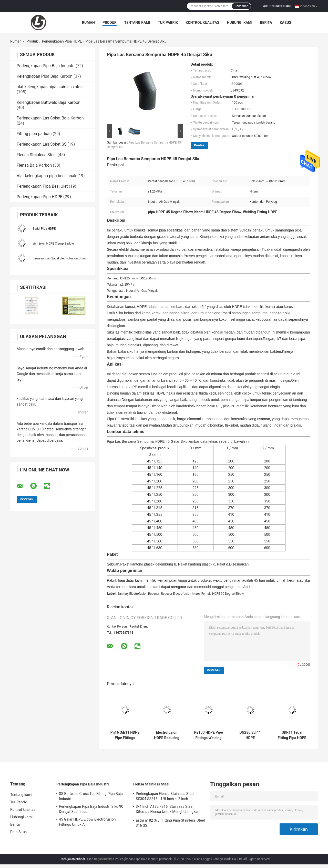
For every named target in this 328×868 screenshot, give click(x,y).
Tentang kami (137, 23)
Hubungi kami (240, 23)
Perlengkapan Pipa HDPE (62, 41)
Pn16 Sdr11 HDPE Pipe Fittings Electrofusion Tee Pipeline (125, 735)
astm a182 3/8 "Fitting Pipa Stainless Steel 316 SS (170, 823)
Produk (110, 23)
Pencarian (241, 6)
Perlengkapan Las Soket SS (42, 144)
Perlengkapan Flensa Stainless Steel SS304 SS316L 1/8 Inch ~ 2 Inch (165, 796)
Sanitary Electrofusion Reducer (138, 594)
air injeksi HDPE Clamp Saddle (53, 244)
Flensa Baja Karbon (34, 165)
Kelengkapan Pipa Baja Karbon (45, 76)
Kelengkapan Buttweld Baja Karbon (49, 102)
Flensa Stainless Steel (37, 155)
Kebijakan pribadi (73, 859)
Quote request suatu (277, 6)
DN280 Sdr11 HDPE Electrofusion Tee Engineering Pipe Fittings (250, 735)
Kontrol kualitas (202, 23)
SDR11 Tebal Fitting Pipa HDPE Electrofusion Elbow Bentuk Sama (292, 735)
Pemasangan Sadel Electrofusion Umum (60, 258)
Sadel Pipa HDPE (44, 229)
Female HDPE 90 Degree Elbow (223, 594)
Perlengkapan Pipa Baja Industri (46, 66)
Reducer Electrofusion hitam (180, 594)
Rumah (88, 23)
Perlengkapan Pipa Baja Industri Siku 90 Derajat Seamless (91, 809)
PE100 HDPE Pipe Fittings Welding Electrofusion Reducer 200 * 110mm (209, 735)
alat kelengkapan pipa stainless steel (50, 87)
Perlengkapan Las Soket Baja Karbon (50, 118)
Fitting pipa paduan (34, 134)
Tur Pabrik (168, 23)
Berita (266, 23)
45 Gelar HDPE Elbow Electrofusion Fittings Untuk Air (87, 822)
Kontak (199, 145)
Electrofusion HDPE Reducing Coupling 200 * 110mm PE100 (167, 735)
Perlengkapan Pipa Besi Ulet (42, 186)
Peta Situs (18, 832)
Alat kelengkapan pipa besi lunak (47, 176)
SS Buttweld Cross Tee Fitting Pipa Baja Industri (91, 796)
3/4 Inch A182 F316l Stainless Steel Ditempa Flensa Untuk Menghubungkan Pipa (168, 810)
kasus (286, 23)
